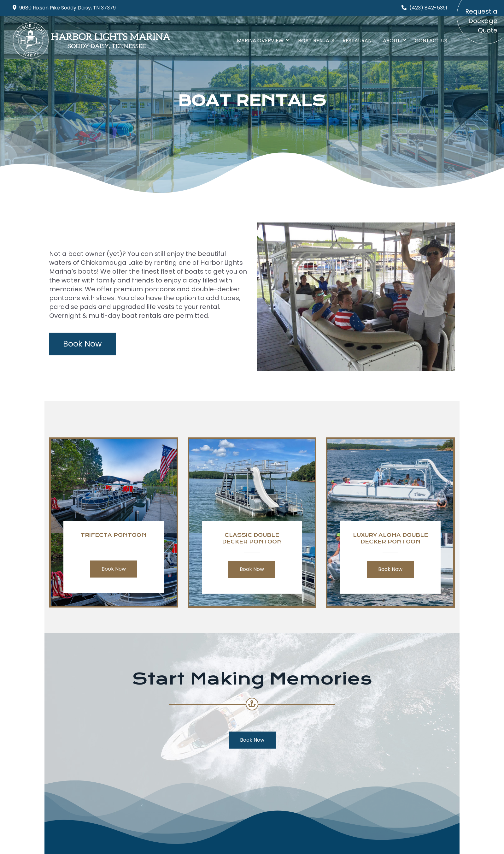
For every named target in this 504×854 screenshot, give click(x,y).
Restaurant (359, 41)
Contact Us (431, 41)
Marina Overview (260, 41)
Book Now (82, 344)
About (392, 41)
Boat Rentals (316, 41)
